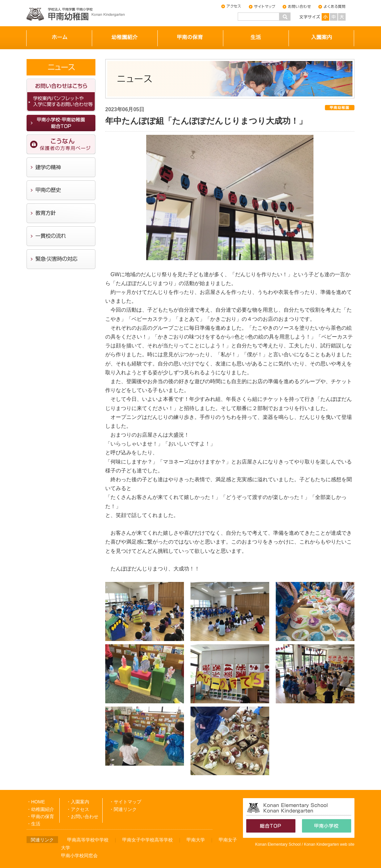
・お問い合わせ (82, 816)
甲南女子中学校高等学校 (148, 840)
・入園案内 (78, 802)
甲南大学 (196, 840)
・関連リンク (123, 809)
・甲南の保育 (40, 816)
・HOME (36, 802)
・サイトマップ (125, 802)
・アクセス (78, 809)
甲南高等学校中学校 (88, 840)
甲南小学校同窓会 (79, 856)
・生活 (33, 824)
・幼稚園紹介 (40, 809)
